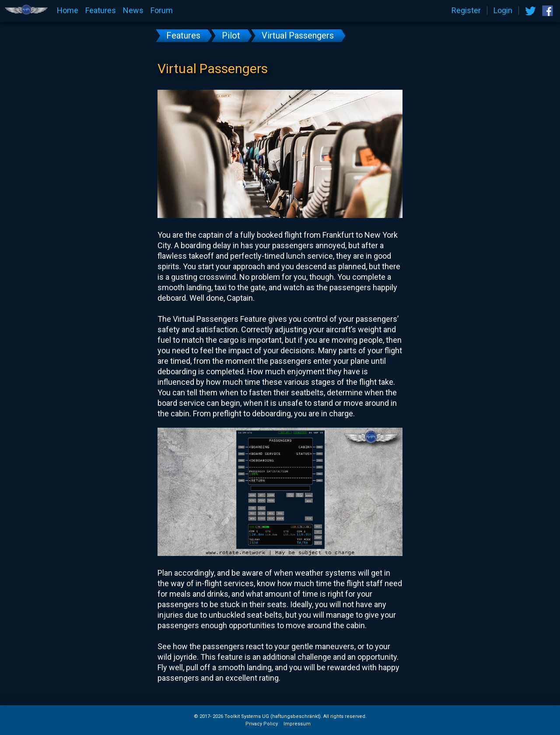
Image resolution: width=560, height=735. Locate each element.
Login (503, 11)
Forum (162, 11)
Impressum (297, 724)
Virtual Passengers (298, 35)
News (133, 11)
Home (68, 11)
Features (101, 11)
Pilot (231, 35)
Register (466, 11)
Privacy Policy (262, 724)
